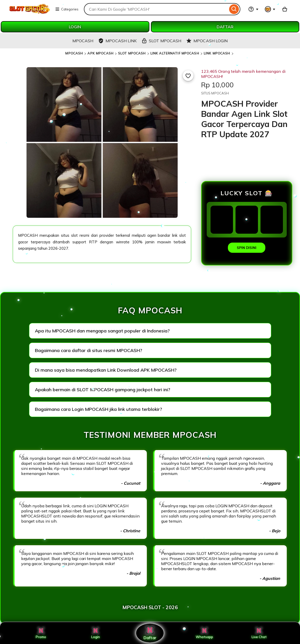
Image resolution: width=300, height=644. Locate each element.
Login (96, 633)
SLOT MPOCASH (132, 53)
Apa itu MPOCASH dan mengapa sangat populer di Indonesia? (102, 331)
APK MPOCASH (100, 53)
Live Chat (259, 633)
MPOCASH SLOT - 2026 (150, 607)
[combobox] (156, 9)
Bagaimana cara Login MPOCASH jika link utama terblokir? (99, 409)
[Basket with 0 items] (285, 9)
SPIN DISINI (247, 248)
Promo (41, 633)
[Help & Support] (253, 9)
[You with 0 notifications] (270, 9)
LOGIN (75, 27)
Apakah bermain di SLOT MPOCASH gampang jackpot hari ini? (103, 390)
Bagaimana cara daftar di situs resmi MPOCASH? (89, 350)
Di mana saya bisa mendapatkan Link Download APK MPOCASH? (106, 370)
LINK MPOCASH (217, 53)
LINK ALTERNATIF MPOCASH (175, 53)
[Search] (234, 9)
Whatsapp (204, 633)
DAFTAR (225, 27)
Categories (67, 9)
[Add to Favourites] (188, 76)
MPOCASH (74, 53)
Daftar (150, 633)
